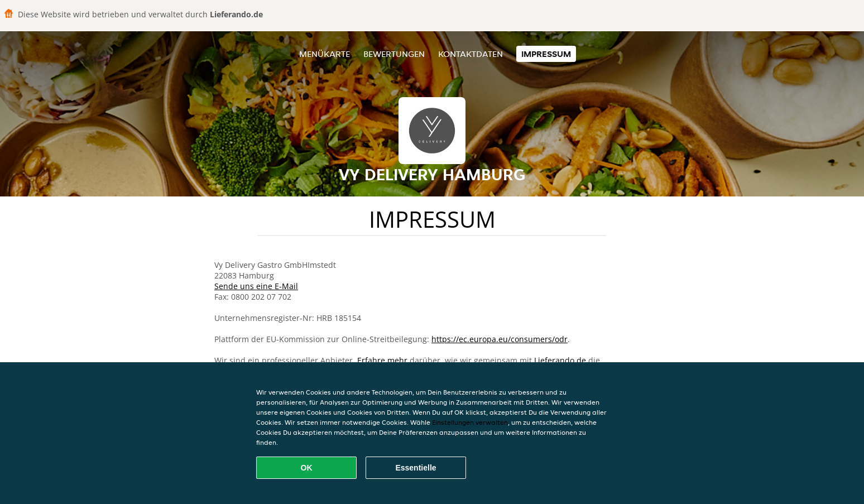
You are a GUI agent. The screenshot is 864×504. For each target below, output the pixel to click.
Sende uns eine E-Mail (256, 286)
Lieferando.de (560, 360)
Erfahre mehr (382, 360)
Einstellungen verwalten (470, 422)
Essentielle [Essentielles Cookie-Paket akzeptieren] (416, 468)
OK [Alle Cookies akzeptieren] (307, 468)
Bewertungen (394, 54)
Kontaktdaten (471, 54)
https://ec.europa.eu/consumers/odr (500, 339)
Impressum (546, 54)
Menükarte (325, 54)
